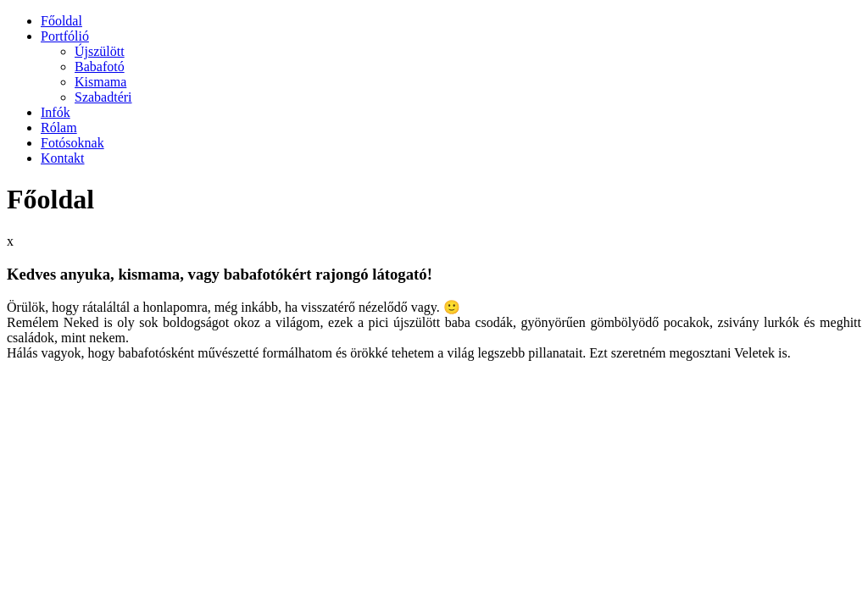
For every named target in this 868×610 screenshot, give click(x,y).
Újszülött (100, 51)
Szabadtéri (103, 97)
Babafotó (100, 67)
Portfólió (65, 36)
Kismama (100, 82)
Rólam (59, 128)
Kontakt (63, 158)
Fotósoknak (72, 143)
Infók (56, 112)
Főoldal (61, 21)
